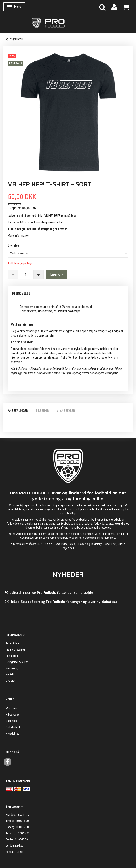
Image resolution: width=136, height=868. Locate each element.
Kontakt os (12, 674)
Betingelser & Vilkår (17, 662)
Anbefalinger (18, 411)
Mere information (19, 236)
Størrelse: (14, 245)
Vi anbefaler (66, 411)
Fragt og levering (15, 650)
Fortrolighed (13, 643)
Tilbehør (42, 411)
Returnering (12, 668)
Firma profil (12, 656)
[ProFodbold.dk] (68, 23)
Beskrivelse (21, 293)
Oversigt (10, 681)
